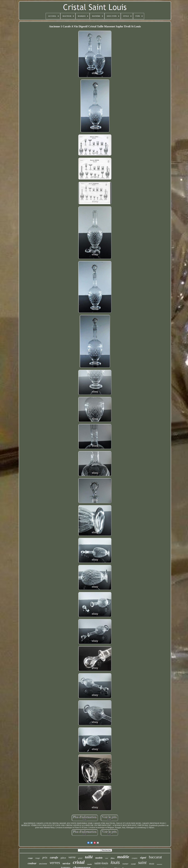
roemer (125, 864)
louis (115, 862)
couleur (32, 863)
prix (45, 857)
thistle (152, 864)
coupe (30, 858)
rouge (38, 858)
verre (72, 857)
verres (55, 863)
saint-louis (101, 863)
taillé (89, 857)
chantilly (89, 864)
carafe (54, 857)
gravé (80, 858)
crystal (133, 864)
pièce (63, 858)
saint (142, 863)
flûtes (113, 858)
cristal (79, 862)
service (66, 863)
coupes (135, 858)
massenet (159, 864)
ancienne (43, 864)
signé (143, 857)
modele (99, 858)
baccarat (155, 857)
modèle (123, 857)
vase (107, 858)
